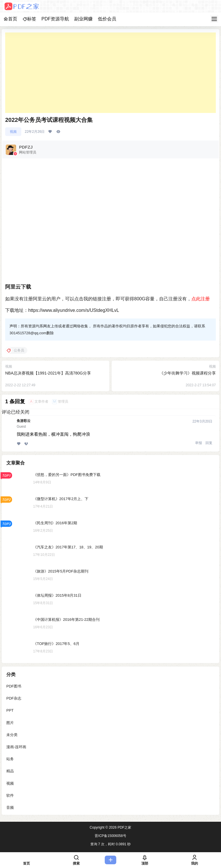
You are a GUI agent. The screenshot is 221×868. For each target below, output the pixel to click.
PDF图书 (14, 686)
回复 (209, 443)
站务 (10, 759)
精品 (10, 771)
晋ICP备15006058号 (110, 836)
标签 (29, 19)
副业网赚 (83, 19)
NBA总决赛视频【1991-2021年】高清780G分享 (48, 373)
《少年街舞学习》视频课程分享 (188, 373)
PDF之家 (124, 827)
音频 (10, 807)
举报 (199, 443)
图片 (10, 723)
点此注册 (201, 299)
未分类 (12, 735)
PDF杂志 (14, 698)
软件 (10, 795)
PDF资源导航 (55, 19)
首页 (10, 19)
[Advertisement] (110, 73)
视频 (13, 132)
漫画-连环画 (16, 747)
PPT (10, 711)
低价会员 (107, 19)
